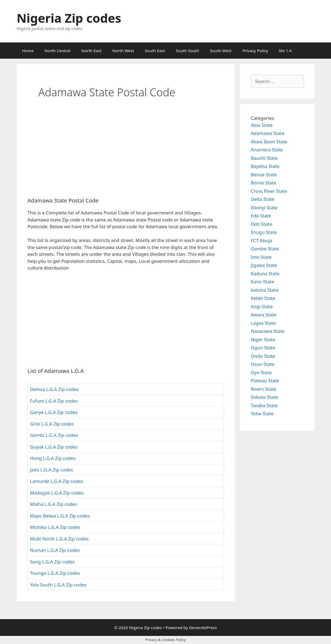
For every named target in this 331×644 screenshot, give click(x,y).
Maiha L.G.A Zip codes (54, 504)
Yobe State (262, 414)
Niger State (263, 339)
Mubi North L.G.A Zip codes (59, 539)
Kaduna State (265, 273)
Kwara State (264, 315)
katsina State (265, 290)
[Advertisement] (126, 153)
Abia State (262, 125)
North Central (57, 51)
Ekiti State (262, 224)
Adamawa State (268, 133)
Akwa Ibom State (269, 142)
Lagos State (263, 323)
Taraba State (264, 405)
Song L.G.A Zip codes (52, 562)
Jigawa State (264, 265)
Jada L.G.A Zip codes (52, 470)
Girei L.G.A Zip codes (52, 424)
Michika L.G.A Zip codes (55, 527)
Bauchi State (264, 158)
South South (187, 51)
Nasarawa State (268, 331)
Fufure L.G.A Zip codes (54, 401)
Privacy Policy (255, 51)
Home (28, 51)
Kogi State (262, 306)
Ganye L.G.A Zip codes (54, 412)
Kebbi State (263, 298)
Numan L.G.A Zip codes (55, 550)
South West (221, 51)
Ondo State (263, 356)
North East (91, 51)
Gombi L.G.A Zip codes (54, 435)
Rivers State (264, 389)
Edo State (261, 216)
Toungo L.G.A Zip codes (55, 573)
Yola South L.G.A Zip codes (58, 585)
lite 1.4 (285, 51)
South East (155, 51)
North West (123, 51)
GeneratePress (203, 628)
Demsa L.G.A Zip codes (54, 389)
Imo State (261, 257)
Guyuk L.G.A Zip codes (54, 447)
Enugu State (264, 232)
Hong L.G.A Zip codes (53, 458)
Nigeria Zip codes (69, 18)
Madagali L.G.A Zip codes (57, 493)
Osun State (263, 364)
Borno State (264, 183)
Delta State (263, 199)
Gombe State (265, 249)
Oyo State (261, 372)
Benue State (264, 175)
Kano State (263, 282)
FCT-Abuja (262, 240)
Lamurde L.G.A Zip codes (57, 481)
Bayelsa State (265, 166)
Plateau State (265, 381)
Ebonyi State (264, 208)
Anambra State (267, 150)
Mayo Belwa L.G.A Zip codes (60, 516)
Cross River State (269, 191)
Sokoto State (265, 397)
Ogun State (263, 348)
